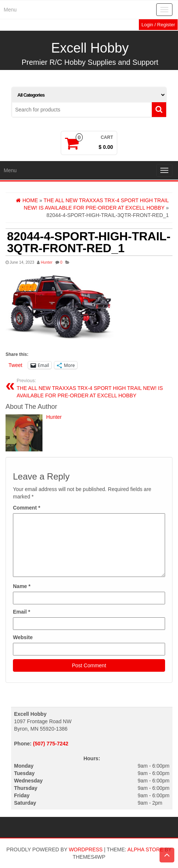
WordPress (86, 849)
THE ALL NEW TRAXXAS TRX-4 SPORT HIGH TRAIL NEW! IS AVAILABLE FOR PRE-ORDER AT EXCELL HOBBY (92, 388)
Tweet (15, 365)
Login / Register (158, 25)
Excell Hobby (90, 48)
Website (23, 637)
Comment (27, 508)
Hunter (47, 262)
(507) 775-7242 (51, 744)
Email (22, 612)
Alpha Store (145, 849)
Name (22, 586)
